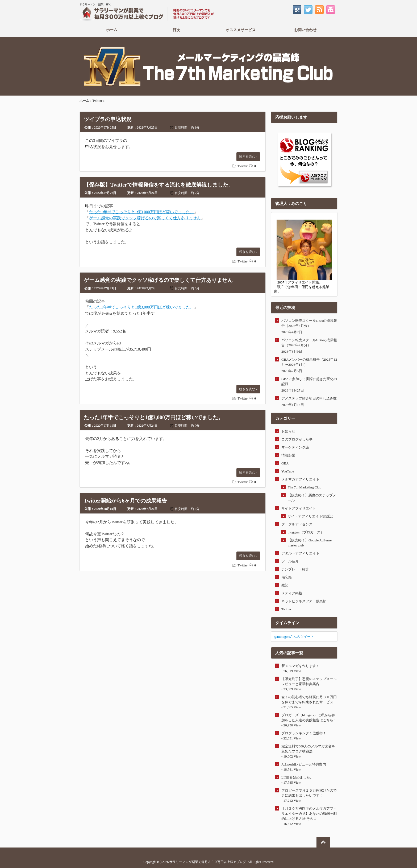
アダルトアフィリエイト (300, 553)
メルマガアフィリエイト (300, 479)
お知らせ (288, 431)
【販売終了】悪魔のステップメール (312, 498)
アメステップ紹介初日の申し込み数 (309, 398)
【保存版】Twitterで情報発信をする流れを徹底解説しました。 (159, 185)
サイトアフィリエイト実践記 (310, 516)
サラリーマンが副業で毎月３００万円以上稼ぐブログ (208, 862)
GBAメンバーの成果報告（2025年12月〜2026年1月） (309, 362)
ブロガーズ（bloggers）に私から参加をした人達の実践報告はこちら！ (309, 718)
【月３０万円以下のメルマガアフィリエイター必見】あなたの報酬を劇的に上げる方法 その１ (309, 814)
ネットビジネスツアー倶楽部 (304, 601)
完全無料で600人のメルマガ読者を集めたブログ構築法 (308, 749)
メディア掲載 (292, 593)
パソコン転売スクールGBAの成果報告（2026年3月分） (309, 323)
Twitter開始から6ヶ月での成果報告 (125, 501)
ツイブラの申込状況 (108, 119)
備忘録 (287, 577)
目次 (176, 30)
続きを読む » (248, 157)
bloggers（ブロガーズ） (306, 532)
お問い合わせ (305, 30)
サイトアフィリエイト (299, 508)
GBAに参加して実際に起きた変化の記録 (309, 381)
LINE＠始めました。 (297, 777)
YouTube (288, 471)
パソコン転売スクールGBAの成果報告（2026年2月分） (309, 343)
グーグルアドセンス (297, 524)
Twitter (97, 101)
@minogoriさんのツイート (294, 637)
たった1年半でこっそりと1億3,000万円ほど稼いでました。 (141, 212)
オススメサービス (241, 30)
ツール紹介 (290, 561)
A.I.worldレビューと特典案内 (304, 764)
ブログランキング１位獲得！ (304, 733)
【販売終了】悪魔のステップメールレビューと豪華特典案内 (309, 681)
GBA (285, 463)
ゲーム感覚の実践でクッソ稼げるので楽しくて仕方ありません (145, 218)
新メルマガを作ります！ (300, 666)
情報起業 (288, 455)
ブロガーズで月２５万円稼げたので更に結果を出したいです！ (309, 793)
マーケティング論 (295, 447)
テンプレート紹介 (295, 569)
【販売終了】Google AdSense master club (310, 543)
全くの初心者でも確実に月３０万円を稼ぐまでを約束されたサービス (309, 700)
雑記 (285, 585)
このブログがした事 (297, 439)
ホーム (112, 30)
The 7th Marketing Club (305, 487)
